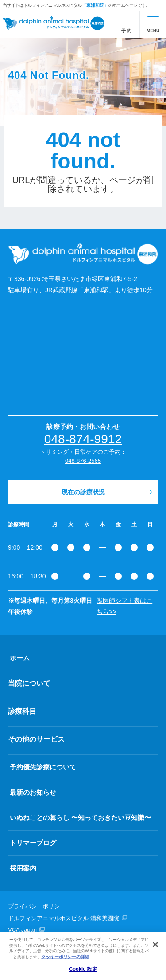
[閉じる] (155, 945)
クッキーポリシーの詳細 (65, 957)
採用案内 (23, 868)
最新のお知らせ (33, 792)
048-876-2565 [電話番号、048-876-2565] (83, 461)
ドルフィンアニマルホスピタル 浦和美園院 (64, 918)
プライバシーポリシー (37, 906)
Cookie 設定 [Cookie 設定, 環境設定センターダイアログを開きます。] (83, 969)
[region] (83, 956)
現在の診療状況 (83, 492)
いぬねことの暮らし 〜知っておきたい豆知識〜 (80, 818)
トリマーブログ (33, 843)
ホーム (20, 658)
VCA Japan (22, 930)
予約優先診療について (43, 767)
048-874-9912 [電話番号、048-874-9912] (83, 439)
